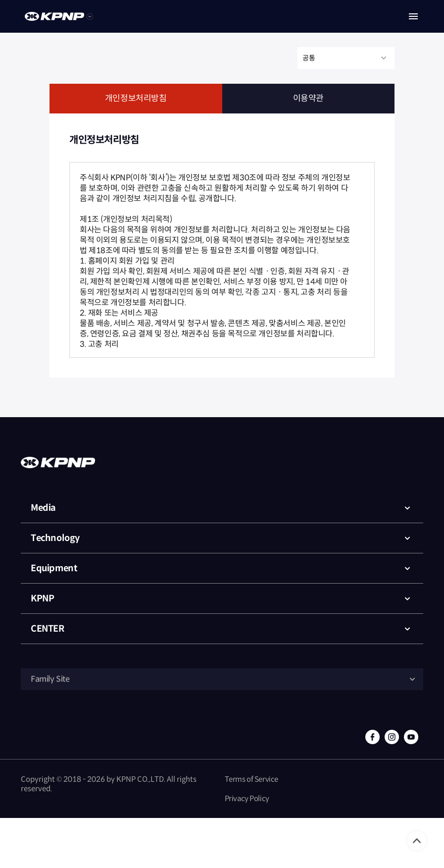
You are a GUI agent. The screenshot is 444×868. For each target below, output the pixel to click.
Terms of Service (252, 779)
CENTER (222, 629)
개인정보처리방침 (136, 98)
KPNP (222, 598)
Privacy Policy (247, 798)
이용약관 (308, 98)
